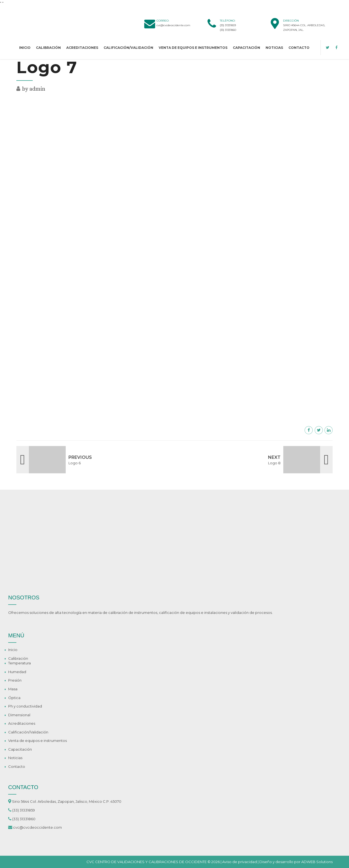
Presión (15, 680)
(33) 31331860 (228, 30)
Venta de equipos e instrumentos (193, 48)
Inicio (25, 48)
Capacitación (246, 48)
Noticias (274, 48)
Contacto (299, 48)
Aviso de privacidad (240, 862)
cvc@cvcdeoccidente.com (173, 25)
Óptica (14, 698)
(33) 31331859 (228, 25)
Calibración (48, 48)
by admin (34, 89)
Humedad (17, 672)
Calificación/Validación (128, 48)
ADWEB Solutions (317, 862)
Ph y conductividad (25, 706)
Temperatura (19, 663)
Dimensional (19, 715)
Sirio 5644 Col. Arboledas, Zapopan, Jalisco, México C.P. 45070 (67, 801)
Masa (13, 689)
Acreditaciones (82, 48)
